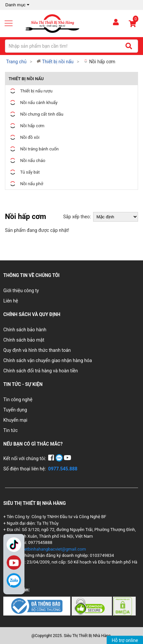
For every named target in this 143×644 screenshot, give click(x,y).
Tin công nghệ (18, 400)
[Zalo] (14, 580)
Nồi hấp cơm (99, 62)
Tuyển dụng (15, 410)
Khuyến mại (15, 420)
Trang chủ (16, 62)
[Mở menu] (11, 24)
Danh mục (18, 5)
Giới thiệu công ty (21, 291)
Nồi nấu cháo (27, 161)
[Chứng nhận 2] (92, 606)
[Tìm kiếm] (129, 46)
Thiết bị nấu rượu (31, 91)
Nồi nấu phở (26, 184)
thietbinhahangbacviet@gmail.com (53, 549)
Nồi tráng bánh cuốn (34, 149)
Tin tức (11, 430)
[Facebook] (52, 458)
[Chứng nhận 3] (124, 606)
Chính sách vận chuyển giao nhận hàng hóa (48, 360)
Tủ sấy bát (24, 172)
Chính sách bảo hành (25, 330)
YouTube (14, 563)
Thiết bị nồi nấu (55, 62)
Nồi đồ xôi (24, 137)
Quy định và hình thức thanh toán (37, 350)
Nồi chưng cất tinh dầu (36, 114)
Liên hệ (11, 301)
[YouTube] (68, 458)
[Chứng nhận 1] (37, 606)
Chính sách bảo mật (24, 340)
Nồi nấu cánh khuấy (33, 103)
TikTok (14, 545)
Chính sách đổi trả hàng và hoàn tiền (41, 371)
